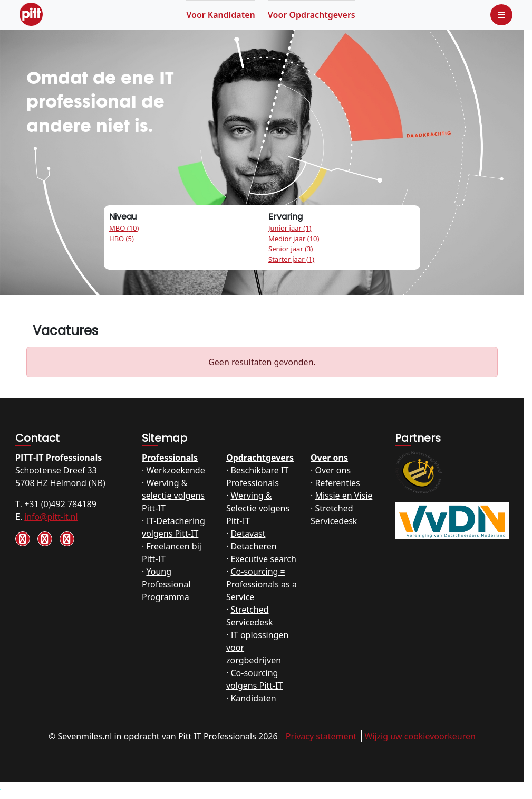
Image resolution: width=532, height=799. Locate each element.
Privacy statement (321, 736)
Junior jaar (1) (290, 228)
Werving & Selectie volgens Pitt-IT (258, 508)
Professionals (170, 458)
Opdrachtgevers (312, 15)
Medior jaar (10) (294, 239)
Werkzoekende (175, 470)
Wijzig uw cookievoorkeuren (420, 736)
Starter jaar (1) (291, 259)
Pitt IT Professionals (217, 736)
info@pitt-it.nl (51, 517)
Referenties (337, 483)
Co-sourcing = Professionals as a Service (262, 584)
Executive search (263, 559)
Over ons (329, 458)
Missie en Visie (344, 496)
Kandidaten (221, 15)
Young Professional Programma (166, 584)
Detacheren (253, 546)
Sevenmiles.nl (85, 736)
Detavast (248, 534)
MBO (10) (124, 228)
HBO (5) (122, 239)
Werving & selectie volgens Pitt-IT (173, 496)
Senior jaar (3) (291, 249)
